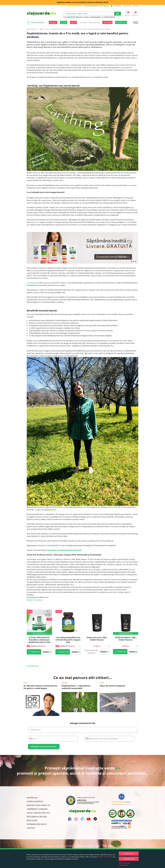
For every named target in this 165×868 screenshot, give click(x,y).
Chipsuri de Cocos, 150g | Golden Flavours (97, 639)
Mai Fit (73, 22)
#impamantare (33, 666)
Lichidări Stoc (121, 22)
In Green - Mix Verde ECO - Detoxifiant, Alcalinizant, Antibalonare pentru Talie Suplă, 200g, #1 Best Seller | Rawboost (39, 642)
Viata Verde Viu (32, 29)
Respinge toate (129, 859)
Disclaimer (108, 847)
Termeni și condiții (53, 847)
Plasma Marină (110, 17)
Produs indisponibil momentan (91, 651)
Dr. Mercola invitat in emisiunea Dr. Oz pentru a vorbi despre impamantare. (41, 687)
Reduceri (53, 22)
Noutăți (64, 22)
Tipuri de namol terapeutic (112, 686)
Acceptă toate (129, 854)
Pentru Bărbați (94, 22)
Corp (26, 683)
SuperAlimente (95, 17)
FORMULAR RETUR (35, 802)
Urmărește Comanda (37, 810)
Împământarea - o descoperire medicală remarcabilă (76, 687)
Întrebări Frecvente (37, 825)
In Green (86, 17)
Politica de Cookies (105, 857)
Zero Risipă (107, 22)
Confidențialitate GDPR (88, 847)
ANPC (119, 847)
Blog (136, 22)
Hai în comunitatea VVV (38, 814)
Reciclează (32, 821)
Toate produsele (36, 23)
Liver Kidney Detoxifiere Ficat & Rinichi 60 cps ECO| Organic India (68, 640)
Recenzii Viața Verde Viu (38, 806)
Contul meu (116, 6)
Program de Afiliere (37, 817)
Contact (136, 6)
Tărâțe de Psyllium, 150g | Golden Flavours (126, 639)
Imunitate (83, 22)
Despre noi (127, 6)
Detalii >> (47, 652)
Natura (65, 683)
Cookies (69, 847)
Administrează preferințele (124, 864)
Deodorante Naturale (75, 17)
